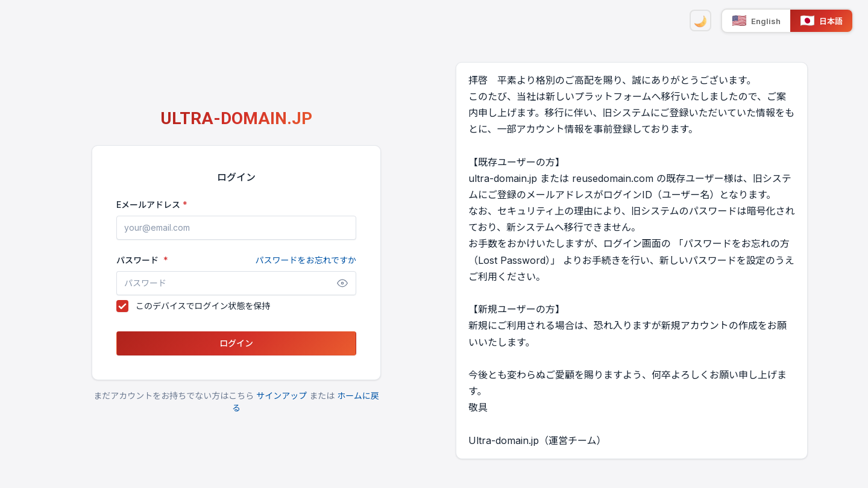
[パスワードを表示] (342, 283)
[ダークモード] (700, 20)
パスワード (236, 260)
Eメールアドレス (148, 205)
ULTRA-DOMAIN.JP (236, 118)
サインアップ (281, 396)
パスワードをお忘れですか (306, 260)
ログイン (236, 343)
